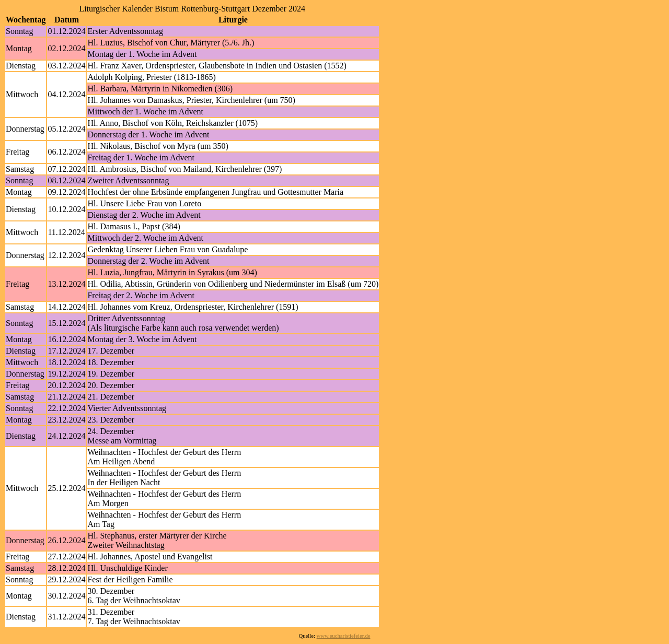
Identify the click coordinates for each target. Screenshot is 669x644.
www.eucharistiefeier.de (344, 636)
